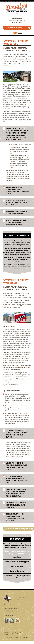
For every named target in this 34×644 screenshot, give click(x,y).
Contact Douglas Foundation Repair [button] (17, 529)
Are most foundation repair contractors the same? (18, 213)
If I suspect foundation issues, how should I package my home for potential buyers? (18, 434)
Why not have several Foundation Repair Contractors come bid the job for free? (18, 190)
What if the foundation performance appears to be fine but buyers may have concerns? (18, 466)
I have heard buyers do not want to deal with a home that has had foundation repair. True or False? (18, 493)
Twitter (11, 619)
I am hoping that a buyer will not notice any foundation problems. (18, 505)
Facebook (6, 619)
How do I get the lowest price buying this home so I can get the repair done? (18, 203)
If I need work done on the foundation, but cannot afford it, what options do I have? (18, 480)
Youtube (17, 619)
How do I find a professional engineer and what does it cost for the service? (18, 223)
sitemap (6, 635)
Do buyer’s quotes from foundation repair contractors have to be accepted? (18, 517)
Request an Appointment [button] (16, 28)
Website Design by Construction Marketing (16, 637)
